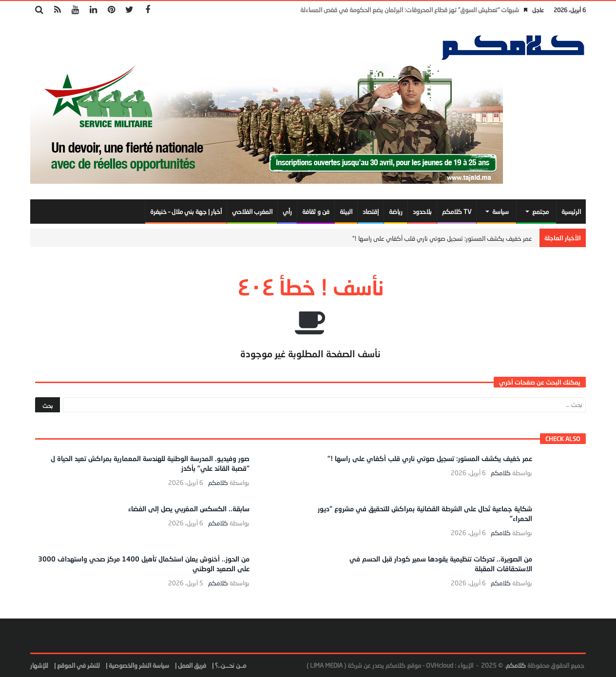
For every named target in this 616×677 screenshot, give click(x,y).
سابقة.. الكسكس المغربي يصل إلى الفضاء (189, 509)
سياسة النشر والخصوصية (139, 665)
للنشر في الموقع (78, 665)
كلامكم (501, 473)
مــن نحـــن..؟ (231, 665)
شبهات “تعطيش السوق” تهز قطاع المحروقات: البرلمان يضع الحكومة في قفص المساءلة (410, 10)
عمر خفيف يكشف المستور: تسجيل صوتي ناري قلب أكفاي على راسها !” (442, 238)
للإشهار (39, 665)
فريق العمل (192, 665)
